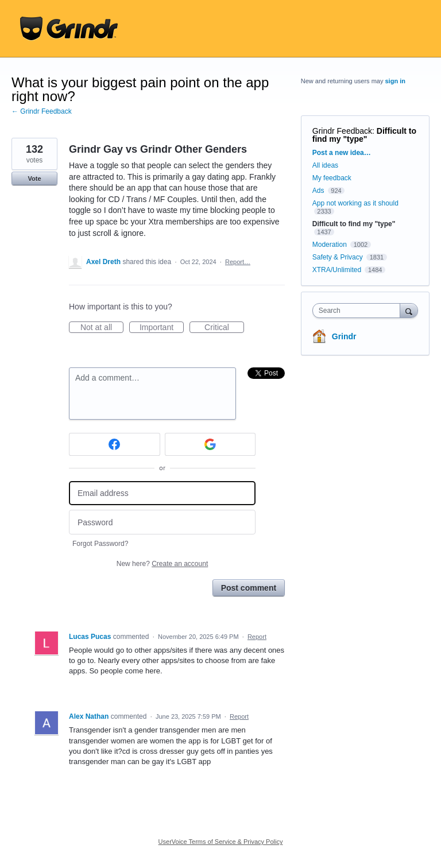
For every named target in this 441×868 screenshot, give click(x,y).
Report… (238, 262)
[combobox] (359, 311)
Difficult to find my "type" (364, 135)
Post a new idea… (342, 153)
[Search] (409, 310)
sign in (395, 81)
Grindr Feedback (342, 131)
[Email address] (162, 493)
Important (162, 328)
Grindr (344, 336)
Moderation (330, 245)
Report (257, 637)
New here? (162, 564)
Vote (34, 179)
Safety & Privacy (339, 257)
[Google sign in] (210, 444)
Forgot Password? (100, 544)
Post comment (249, 588)
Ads (318, 191)
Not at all (102, 328)
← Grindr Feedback (42, 111)
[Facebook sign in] (115, 444)
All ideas (325, 165)
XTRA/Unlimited (337, 270)
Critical (224, 328)
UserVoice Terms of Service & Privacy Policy (221, 842)
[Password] (162, 522)
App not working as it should (355, 203)
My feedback (332, 178)
